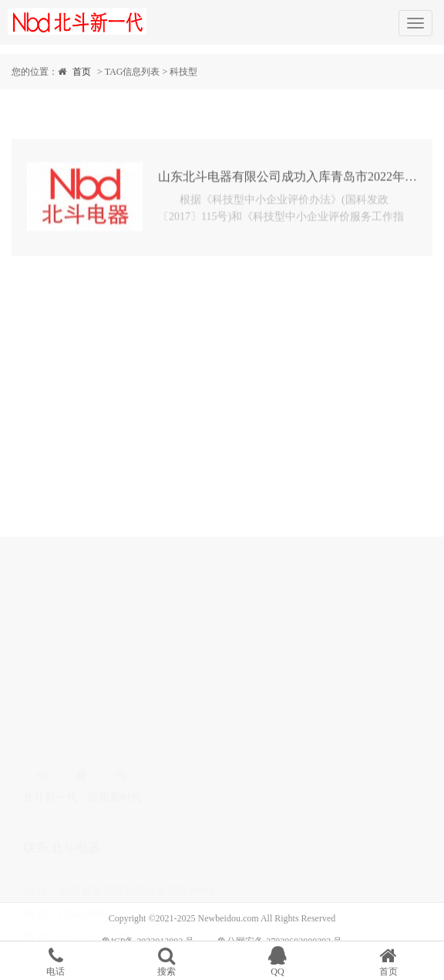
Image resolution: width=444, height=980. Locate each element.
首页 (82, 72)
